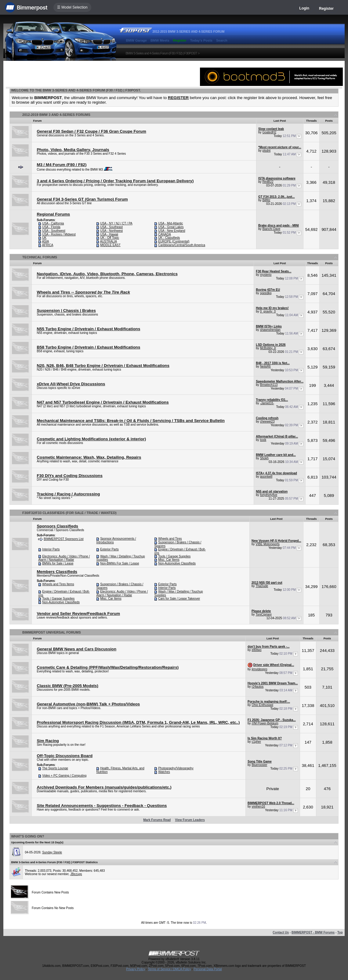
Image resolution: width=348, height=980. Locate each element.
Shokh (264, 458)
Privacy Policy (136, 969)
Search (222, 40)
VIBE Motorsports (267, 544)
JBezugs (76, 874)
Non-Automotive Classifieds (177, 563)
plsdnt (266, 151)
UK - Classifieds (169, 238)
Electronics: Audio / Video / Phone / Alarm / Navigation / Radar (64, 558)
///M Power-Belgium (265, 723)
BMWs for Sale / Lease (58, 563)
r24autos (257, 687)
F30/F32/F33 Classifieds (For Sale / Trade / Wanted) (69, 513)
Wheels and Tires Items (58, 584)
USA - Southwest (54, 231)
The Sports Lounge (55, 768)
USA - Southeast (111, 227)
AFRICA (48, 245)
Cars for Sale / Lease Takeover (179, 599)
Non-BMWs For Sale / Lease (120, 563)
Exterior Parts (109, 549)
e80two (256, 650)
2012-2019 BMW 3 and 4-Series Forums (56, 115)
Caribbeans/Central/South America (182, 245)
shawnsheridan (270, 330)
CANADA (165, 234)
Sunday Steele (52, 852)
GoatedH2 (269, 132)
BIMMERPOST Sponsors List (63, 539)
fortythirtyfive (269, 495)
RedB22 (268, 182)
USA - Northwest (111, 231)
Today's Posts (201, 40)
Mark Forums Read (157, 820)
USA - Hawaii (109, 234)
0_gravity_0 (268, 311)
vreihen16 (258, 806)
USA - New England (172, 231)
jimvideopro (259, 669)
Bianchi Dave (271, 229)
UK (44, 238)
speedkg (266, 293)
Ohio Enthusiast (262, 705)
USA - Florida (51, 227)
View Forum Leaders (190, 820)
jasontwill (266, 477)
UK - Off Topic (110, 238)
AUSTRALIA (109, 241)
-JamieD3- (267, 403)
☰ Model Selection (72, 7)
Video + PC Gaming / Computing (64, 776)
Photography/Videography (176, 768)
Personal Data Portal (208, 969)
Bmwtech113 (269, 385)
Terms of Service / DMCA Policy (169, 969)
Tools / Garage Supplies (174, 556)
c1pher (256, 742)
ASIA (46, 241)
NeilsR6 (265, 366)
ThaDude (262, 586)
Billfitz (266, 200)
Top (340, 932)
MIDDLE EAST (110, 245)
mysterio (266, 275)
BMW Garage (136, 40)
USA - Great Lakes (171, 227)
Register (326, 9)
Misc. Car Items (169, 560)
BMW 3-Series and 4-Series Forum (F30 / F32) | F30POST (161, 53)
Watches (164, 772)
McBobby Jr (268, 348)
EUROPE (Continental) (174, 241)
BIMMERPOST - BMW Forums (313, 932)
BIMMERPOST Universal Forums (52, 632)
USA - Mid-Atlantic (170, 223)
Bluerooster (259, 765)
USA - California (53, 223)
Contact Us (281, 932)
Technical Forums (40, 257)
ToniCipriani (263, 614)
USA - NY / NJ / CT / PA (116, 223)
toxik (263, 440)
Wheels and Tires (170, 539)
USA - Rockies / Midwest (59, 234)
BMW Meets (160, 40)
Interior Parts (51, 549)
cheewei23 (267, 422)
